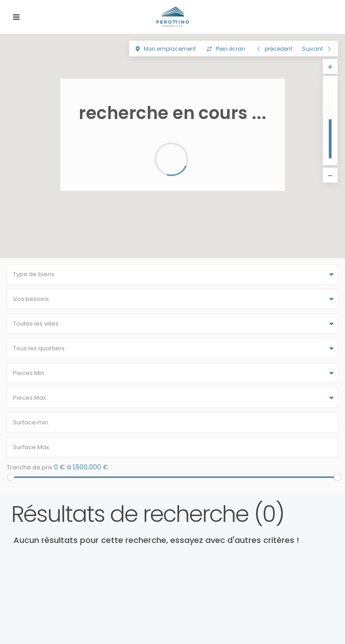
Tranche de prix (29, 467)
